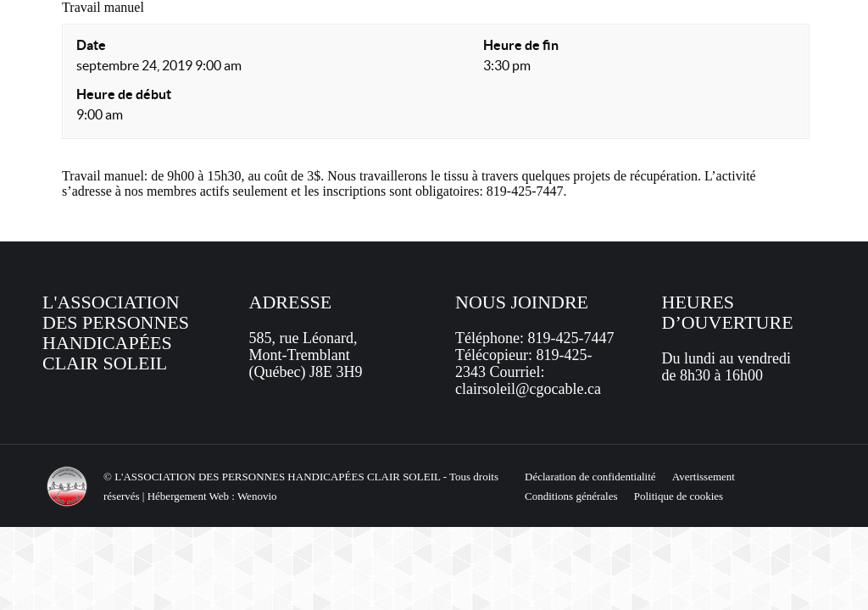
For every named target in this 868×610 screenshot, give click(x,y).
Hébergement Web (188, 496)
